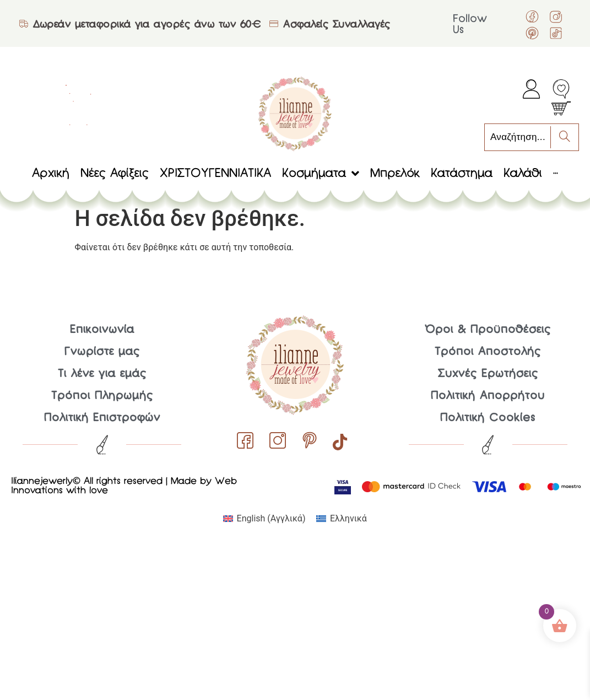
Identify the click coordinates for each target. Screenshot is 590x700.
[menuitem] (264, 519)
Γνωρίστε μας (102, 352)
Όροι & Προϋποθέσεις (488, 330)
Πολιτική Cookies (488, 418)
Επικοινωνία (102, 330)
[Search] (564, 137)
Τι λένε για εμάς (102, 374)
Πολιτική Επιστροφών (102, 418)
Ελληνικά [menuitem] (348, 518)
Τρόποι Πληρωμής (102, 396)
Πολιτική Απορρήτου (488, 396)
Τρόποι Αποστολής (488, 352)
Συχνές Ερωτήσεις (488, 374)
